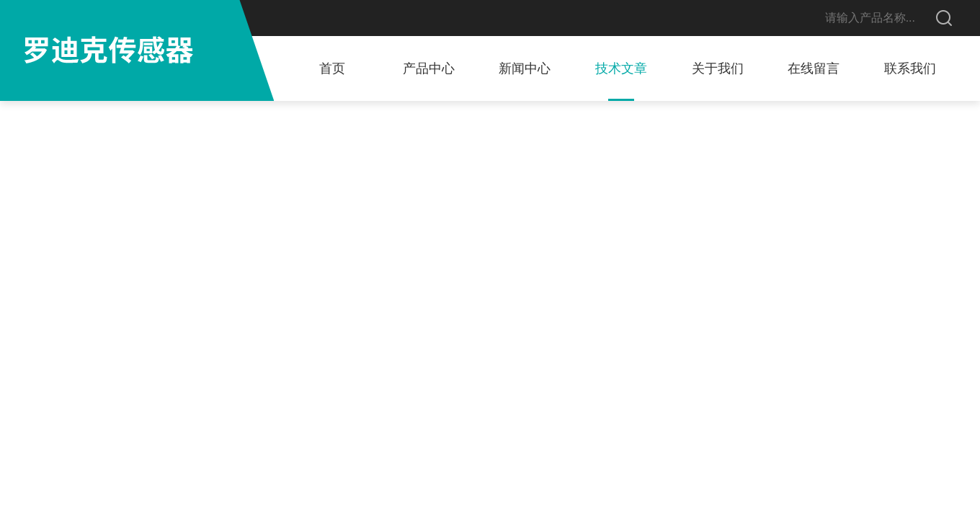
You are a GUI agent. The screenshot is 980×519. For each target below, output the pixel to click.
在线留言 (814, 68)
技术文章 (621, 68)
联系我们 (910, 68)
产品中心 (429, 68)
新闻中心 (525, 68)
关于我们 (718, 68)
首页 (332, 68)
